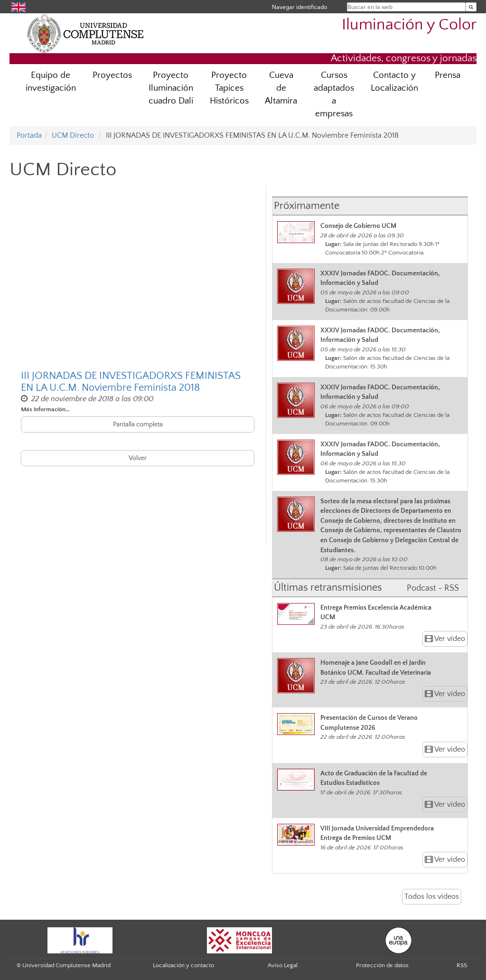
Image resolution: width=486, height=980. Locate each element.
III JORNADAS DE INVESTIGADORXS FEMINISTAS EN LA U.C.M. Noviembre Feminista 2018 (131, 382)
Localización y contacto (183, 965)
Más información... (45, 409)
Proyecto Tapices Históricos (229, 88)
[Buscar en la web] (471, 7)
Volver (138, 458)
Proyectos (112, 75)
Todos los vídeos (432, 896)
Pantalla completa (138, 424)
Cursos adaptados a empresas (334, 94)
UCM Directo (73, 135)
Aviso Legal (283, 965)
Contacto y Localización (394, 82)
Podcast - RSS (433, 588)
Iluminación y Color (409, 25)
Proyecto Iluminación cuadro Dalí (171, 88)
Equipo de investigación (51, 82)
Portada (29, 135)
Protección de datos (382, 965)
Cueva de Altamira (281, 88)
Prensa (448, 75)
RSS (462, 965)
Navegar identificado (299, 7)
